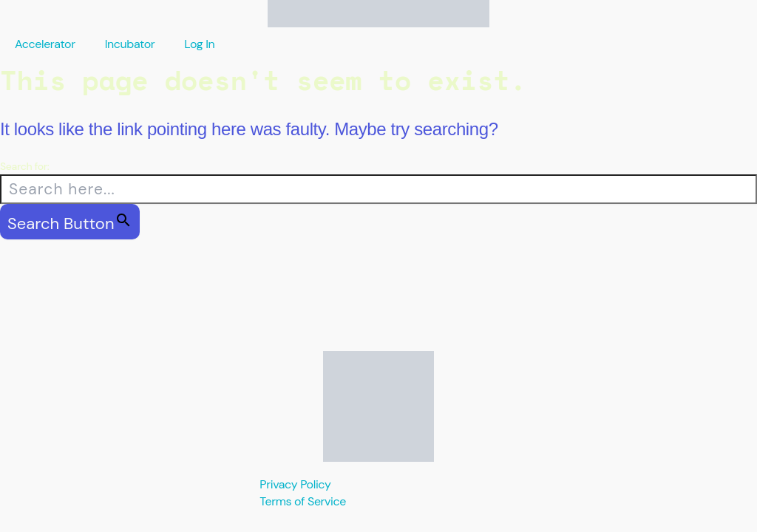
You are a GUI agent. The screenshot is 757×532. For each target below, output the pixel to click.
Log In (199, 44)
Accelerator (45, 44)
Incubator (130, 44)
